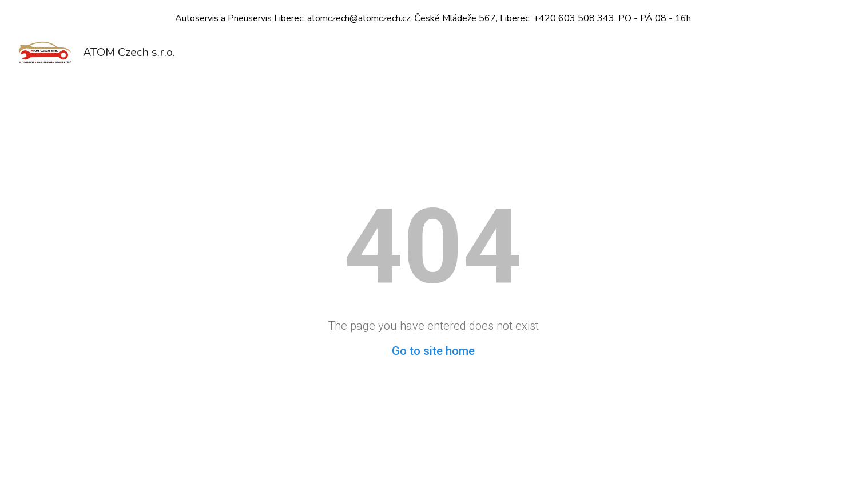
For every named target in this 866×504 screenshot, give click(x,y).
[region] (433, 18)
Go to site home (433, 351)
